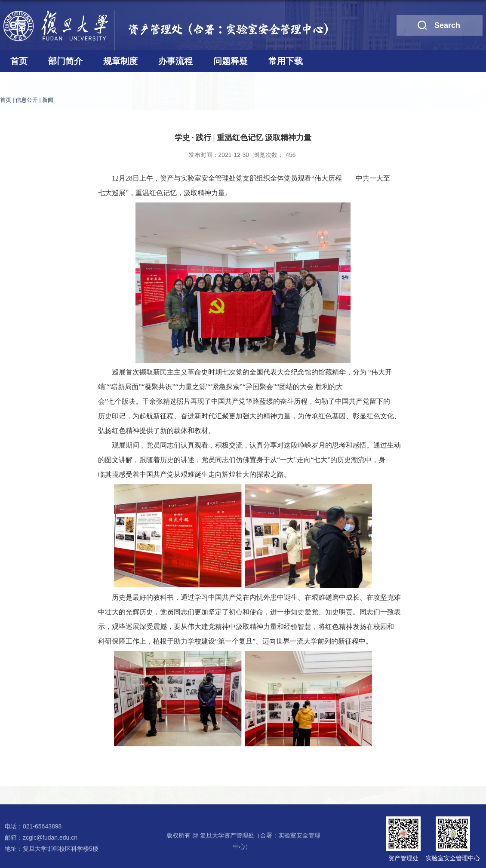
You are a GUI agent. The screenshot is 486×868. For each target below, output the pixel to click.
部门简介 (65, 61)
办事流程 (175, 61)
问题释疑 (231, 61)
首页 (19, 61)
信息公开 (27, 100)
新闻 (48, 100)
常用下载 (286, 61)
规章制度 (120, 61)
